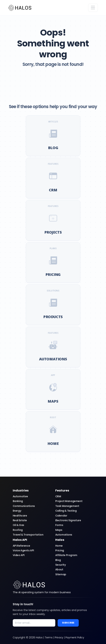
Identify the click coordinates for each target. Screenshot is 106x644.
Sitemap (61, 574)
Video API (19, 555)
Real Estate (20, 520)
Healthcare (20, 516)
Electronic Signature (68, 520)
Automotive (20, 496)
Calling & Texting (66, 511)
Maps (59, 530)
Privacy (59, 637)
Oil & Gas (18, 525)
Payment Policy (75, 637)
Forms (59, 525)
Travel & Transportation (28, 535)
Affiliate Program (66, 555)
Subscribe (68, 623)
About (59, 569)
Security (61, 565)
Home (59, 546)
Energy (17, 511)
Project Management (69, 501)
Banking (18, 501)
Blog (58, 560)
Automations (64, 535)
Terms (49, 637)
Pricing (60, 550)
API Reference (21, 546)
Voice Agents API (23, 550)
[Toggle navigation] (93, 8)
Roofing (18, 530)
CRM (58, 496)
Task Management (67, 506)
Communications (24, 506)
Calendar (61, 516)
